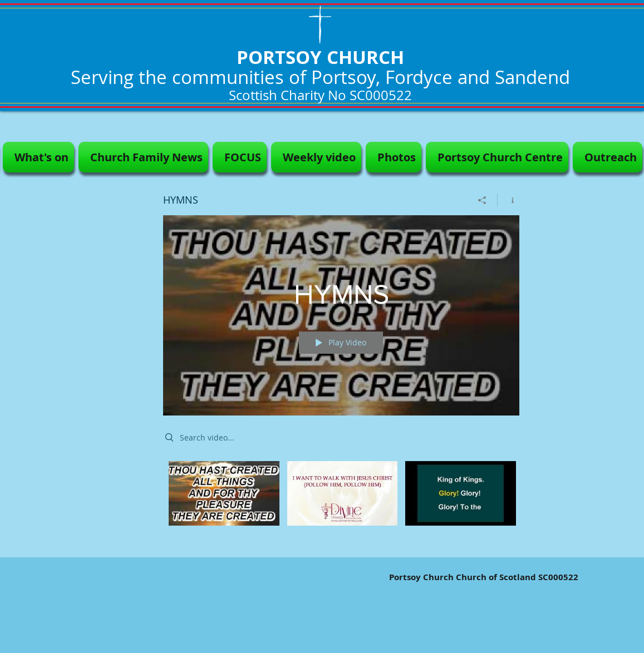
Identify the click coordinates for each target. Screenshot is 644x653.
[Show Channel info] (508, 200)
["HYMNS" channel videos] (341, 501)
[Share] (482, 200)
